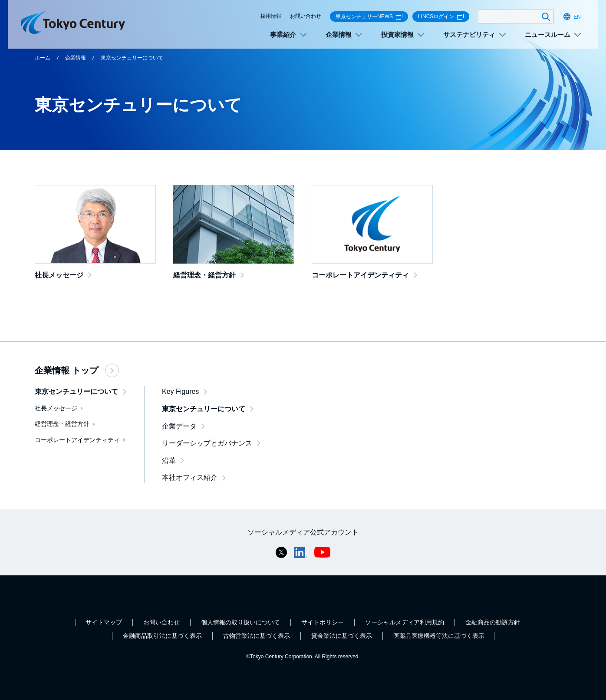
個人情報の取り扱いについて (240, 622)
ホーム (43, 58)
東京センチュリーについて (132, 58)
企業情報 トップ (77, 370)
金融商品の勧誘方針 (493, 622)
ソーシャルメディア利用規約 (405, 622)
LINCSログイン (441, 17)
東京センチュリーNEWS (369, 17)
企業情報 (76, 58)
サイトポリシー (323, 622)
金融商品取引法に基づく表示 (162, 636)
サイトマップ (104, 622)
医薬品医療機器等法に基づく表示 (439, 636)
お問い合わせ (306, 16)
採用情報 (271, 16)
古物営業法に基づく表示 (257, 636)
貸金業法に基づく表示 (342, 636)
